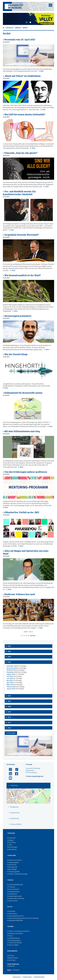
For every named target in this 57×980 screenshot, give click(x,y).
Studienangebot (13, 863)
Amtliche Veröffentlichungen (17, 874)
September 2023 (12, 672)
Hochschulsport (13, 889)
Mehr (42, 71)
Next (50, 19)
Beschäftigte (12, 869)
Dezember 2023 (12, 666)
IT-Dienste (11, 887)
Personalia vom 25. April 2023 (20, 40)
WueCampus (12, 914)
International (12, 850)
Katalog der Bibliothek (15, 921)
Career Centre (12, 901)
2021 (9, 701)
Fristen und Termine (14, 860)
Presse (10, 936)
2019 (9, 712)
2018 (9, 717)
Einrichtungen (12, 847)
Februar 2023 (11, 687)
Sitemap (11, 956)
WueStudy (11, 911)
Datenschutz (27, 977)
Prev (7, 19)
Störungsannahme (14, 941)
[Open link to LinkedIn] (9, 774)
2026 (9, 646)
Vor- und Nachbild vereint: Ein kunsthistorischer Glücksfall (19, 193)
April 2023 (10, 683)
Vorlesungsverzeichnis (15, 916)
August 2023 (11, 674)
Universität (11, 838)
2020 (9, 707)
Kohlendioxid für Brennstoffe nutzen (23, 393)
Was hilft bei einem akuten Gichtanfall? (25, 114)
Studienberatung (13, 892)
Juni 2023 (10, 678)
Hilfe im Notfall (13, 945)
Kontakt (30, 764)
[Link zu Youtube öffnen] (9, 778)
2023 (9, 662)
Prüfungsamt (12, 894)
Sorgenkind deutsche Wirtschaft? (22, 235)
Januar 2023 (11, 689)
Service (10, 880)
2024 (9, 657)
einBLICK (18, 28)
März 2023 (10, 685)
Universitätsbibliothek (15, 885)
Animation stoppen (46, 24)
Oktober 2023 (11, 670)
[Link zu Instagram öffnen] (9, 770)
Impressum (17, 977)
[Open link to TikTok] (16, 770)
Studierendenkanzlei (15, 896)
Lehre (10, 845)
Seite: (9, 970)
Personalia (12, 733)
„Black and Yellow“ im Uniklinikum (23, 76)
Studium (11, 840)
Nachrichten (12, 865)
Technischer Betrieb (14, 943)
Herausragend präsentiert (18, 316)
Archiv (25, 28)
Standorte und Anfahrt (15, 934)
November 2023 (12, 668)
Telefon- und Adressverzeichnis (18, 931)
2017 (9, 723)
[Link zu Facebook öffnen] (16, 774)
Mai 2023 (10, 680)
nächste (33, 636)
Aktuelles (10, 28)
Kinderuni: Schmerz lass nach (20, 594)
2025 (9, 652)
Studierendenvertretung (16, 899)
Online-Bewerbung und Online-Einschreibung (23, 918)
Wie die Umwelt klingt (16, 354)
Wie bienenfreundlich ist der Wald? (23, 275)
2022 (9, 696)
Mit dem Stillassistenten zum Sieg (22, 431)
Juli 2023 (10, 676)
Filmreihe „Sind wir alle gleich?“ (21, 153)
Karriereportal (12, 867)
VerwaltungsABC (13, 872)
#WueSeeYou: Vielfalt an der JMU (22, 512)
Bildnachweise (13, 958)
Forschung (11, 843)
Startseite (11, 833)
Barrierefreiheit (39, 977)
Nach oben (11, 960)
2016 (9, 728)
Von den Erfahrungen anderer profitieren (26, 472)
